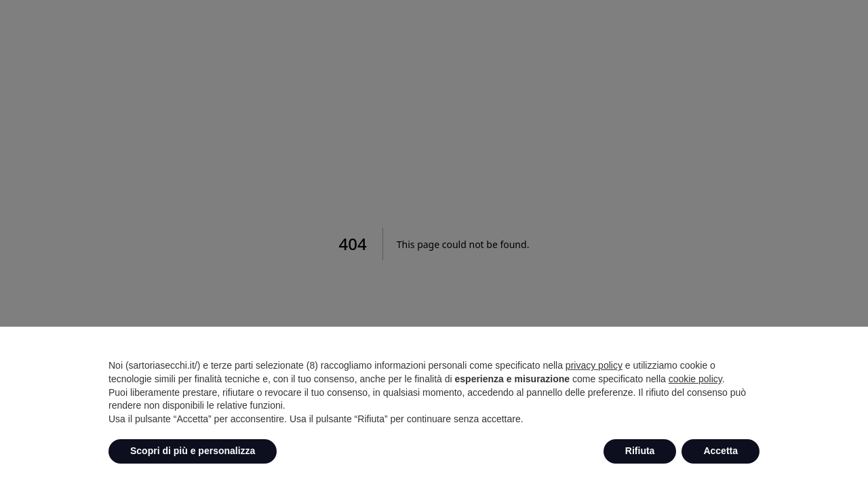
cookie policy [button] (695, 379)
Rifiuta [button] (640, 451)
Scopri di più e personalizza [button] (193, 451)
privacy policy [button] (594, 365)
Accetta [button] (721, 451)
